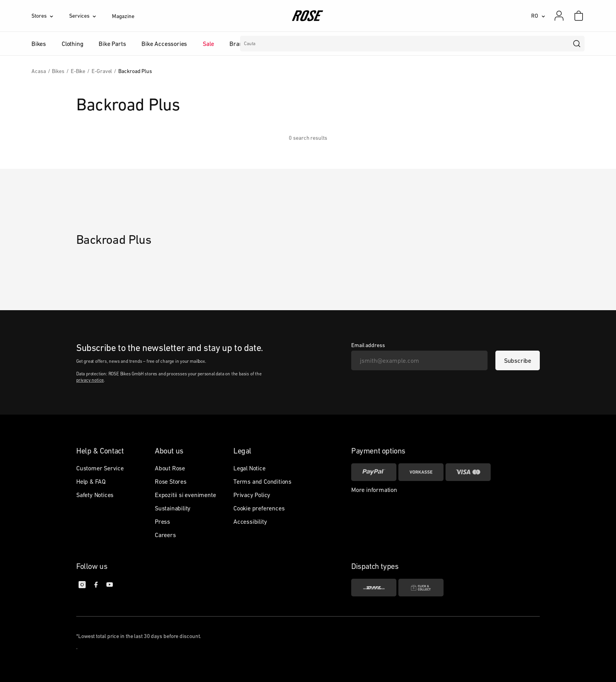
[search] (577, 44)
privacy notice (90, 380)
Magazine (123, 16)
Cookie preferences (259, 508)
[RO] (538, 16)
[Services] (91, 16)
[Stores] (50, 16)
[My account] (559, 16)
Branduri (241, 44)
